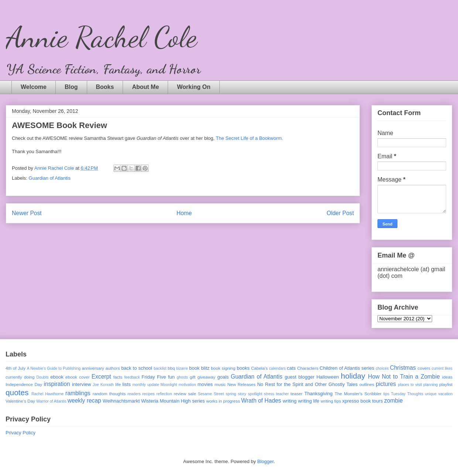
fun (171, 377)
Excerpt (101, 377)
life (118, 384)
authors (113, 368)
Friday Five (154, 377)
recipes (148, 394)
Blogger (265, 461)
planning (430, 385)
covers (424, 368)
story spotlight (250, 394)
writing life (309, 401)
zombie (393, 401)
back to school (137, 368)
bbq (171, 368)
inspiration (57, 384)
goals (223, 377)
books (243, 368)
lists (126, 384)
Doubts (43, 377)
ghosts (182, 377)
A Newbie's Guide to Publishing (54, 368)
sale (192, 394)
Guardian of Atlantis (50, 178)
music (220, 384)
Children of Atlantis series (347, 368)
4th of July (16, 368)
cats (291, 368)
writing (290, 401)
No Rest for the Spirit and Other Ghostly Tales (307, 384)
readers (134, 394)
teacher (282, 394)
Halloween (328, 377)
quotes (17, 392)
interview (81, 384)
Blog (71, 87)
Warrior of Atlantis (51, 401)
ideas (447, 377)
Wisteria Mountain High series (173, 401)
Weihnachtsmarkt (121, 401)
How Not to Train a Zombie (404, 377)
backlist (160, 368)
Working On (194, 87)
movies (205, 384)
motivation (187, 385)
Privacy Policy (20, 433)
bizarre (182, 368)
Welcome (34, 87)
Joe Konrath (103, 385)
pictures (386, 384)
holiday (353, 376)
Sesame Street (211, 394)
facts (118, 377)
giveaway (206, 377)
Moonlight (169, 385)
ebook (57, 377)
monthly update (146, 385)
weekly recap (84, 401)
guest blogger (300, 377)
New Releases (242, 384)
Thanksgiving (319, 394)
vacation (445, 394)
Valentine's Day (20, 401)
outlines (367, 384)
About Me (145, 87)
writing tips (331, 401)
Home (184, 213)
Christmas (403, 368)
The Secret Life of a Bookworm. (249, 138)
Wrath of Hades (261, 401)
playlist (446, 384)
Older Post (340, 213)
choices (382, 368)
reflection (164, 394)
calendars (277, 368)
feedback (132, 377)
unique (431, 394)
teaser (296, 394)
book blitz (199, 368)
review (180, 394)
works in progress (223, 401)
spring (231, 394)
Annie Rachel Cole (101, 37)
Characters (308, 368)
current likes (442, 368)
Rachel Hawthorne (47, 394)
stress (269, 394)
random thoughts (109, 394)
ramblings (78, 393)
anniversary (93, 368)
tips (386, 394)
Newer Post (27, 213)
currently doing (20, 377)
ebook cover (78, 377)
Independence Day (24, 384)
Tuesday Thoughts (407, 394)
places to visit (410, 385)
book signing (223, 368)
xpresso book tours (363, 401)
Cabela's (259, 368)
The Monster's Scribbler (358, 394)
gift (193, 377)
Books (105, 87)
